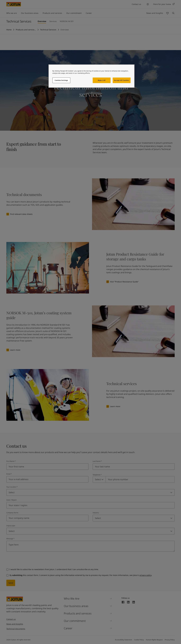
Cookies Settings (61, 80)
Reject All (102, 80)
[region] (91, 76)
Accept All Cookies (122, 80)
